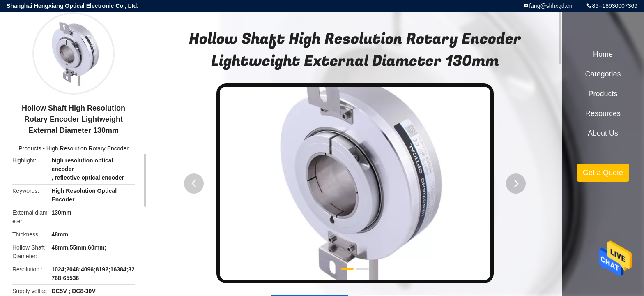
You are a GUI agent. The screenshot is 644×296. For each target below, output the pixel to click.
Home (603, 54)
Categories (603, 74)
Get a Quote (603, 173)
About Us (603, 133)
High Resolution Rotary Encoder (87, 148)
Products (30, 148)
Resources (603, 113)
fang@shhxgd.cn (551, 6)
